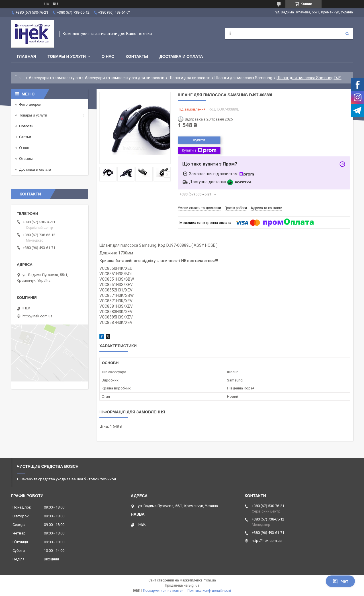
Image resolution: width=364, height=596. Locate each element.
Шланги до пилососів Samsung (243, 78)
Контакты (137, 56)
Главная (26, 56)
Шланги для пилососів (190, 78)
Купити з (199, 150)
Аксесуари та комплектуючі (55, 78)
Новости (26, 126)
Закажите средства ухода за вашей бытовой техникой (68, 479)
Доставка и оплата (181, 56)
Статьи (25, 137)
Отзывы (26, 159)
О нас (108, 56)
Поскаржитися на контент (164, 591)
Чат (340, 581)
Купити (199, 140)
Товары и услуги (67, 56)
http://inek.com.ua (37, 316)
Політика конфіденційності (209, 591)
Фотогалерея (30, 104)
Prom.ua (209, 580)
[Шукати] (347, 34)
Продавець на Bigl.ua (182, 585)
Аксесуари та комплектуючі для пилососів (125, 78)
